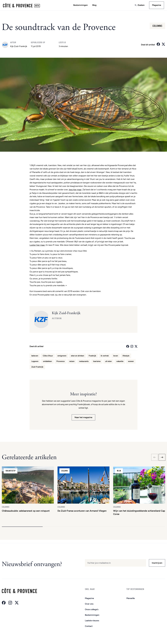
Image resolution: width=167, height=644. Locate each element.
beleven (35, 356)
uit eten (108, 362)
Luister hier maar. (37, 246)
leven (116, 356)
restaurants (84, 362)
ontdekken (47, 362)
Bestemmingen (80, 5)
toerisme (97, 362)
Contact (89, 626)
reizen (72, 362)
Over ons (89, 604)
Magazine (156, 5)
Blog (94, 5)
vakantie (120, 362)
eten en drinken (78, 356)
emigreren (62, 356)
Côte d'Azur (48, 356)
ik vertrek (105, 356)
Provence (61, 362)
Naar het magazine (83, 418)
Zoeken (140, 5)
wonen (131, 362)
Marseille (131, 598)
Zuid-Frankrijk (37, 368)
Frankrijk (92, 356)
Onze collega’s (92, 609)
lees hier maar (75, 190)
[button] (22, 530)
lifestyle (126, 356)
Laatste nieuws (92, 621)
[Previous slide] (155, 458)
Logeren (35, 362)
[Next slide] (162, 458)
